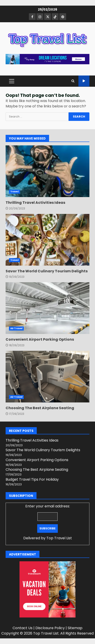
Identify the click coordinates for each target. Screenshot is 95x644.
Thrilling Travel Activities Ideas (47, 171)
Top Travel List (59, 538)
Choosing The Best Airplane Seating (47, 377)
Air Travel (16, 328)
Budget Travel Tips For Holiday (32, 479)
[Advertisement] (47, 59)
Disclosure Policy (50, 628)
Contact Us (23, 628)
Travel (14, 192)
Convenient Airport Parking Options (47, 308)
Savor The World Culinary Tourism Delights (47, 240)
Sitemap (75, 628)
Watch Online (84, 81)
